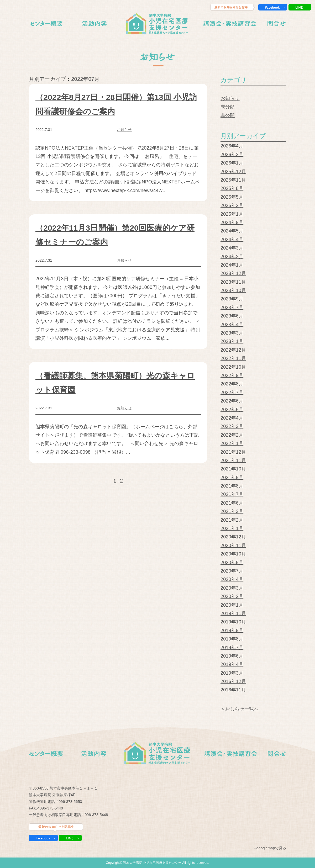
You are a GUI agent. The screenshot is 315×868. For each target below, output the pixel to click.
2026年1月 (232, 163)
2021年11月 (233, 461)
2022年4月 (232, 418)
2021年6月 (232, 503)
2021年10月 (233, 469)
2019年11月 (233, 613)
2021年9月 (232, 478)
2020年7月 (232, 571)
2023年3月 (232, 333)
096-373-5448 (96, 815)
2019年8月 (232, 639)
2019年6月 (232, 656)
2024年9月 (232, 223)
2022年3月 (232, 426)
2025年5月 (232, 197)
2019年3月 (232, 673)
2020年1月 (232, 605)
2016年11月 (233, 690)
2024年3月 (232, 248)
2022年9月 (232, 375)
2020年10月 (233, 554)
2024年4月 (232, 240)
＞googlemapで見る (269, 848)
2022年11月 (233, 358)
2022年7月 (232, 393)
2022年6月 (232, 401)
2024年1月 (232, 265)
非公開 (228, 115)
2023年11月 (233, 282)
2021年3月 (232, 511)
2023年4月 (232, 325)
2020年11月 (233, 546)
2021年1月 (232, 528)
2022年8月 (232, 384)
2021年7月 (232, 494)
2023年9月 (232, 299)
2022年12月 (233, 350)
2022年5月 (232, 410)
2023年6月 (232, 316)
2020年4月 (232, 579)
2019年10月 (233, 622)
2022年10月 (233, 367)
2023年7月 (232, 308)
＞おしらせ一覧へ (240, 709)
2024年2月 (232, 257)
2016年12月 (233, 681)
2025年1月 (232, 214)
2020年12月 (233, 537)
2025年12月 (233, 172)
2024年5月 (232, 231)
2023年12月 (233, 273)
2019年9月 (232, 631)
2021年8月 (232, 486)
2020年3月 (232, 588)
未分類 (228, 107)
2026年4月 (232, 146)
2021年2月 (232, 520)
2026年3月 (232, 155)
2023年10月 (233, 290)
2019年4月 (232, 664)
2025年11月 (233, 180)
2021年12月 (233, 452)
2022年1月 (232, 443)
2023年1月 (232, 341)
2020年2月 (232, 596)
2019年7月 (232, 648)
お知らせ (124, 130)
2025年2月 (232, 205)
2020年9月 (232, 563)
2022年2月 (232, 435)
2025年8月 (232, 188)
